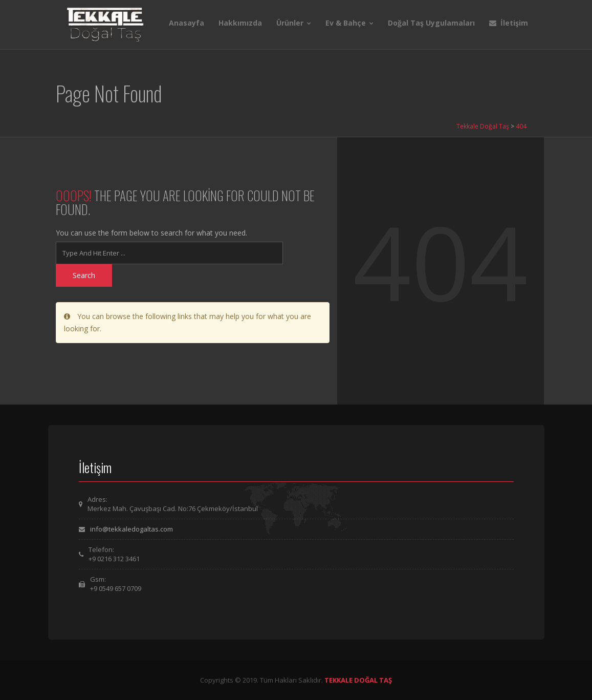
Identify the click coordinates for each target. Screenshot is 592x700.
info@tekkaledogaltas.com (131, 529)
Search (84, 275)
